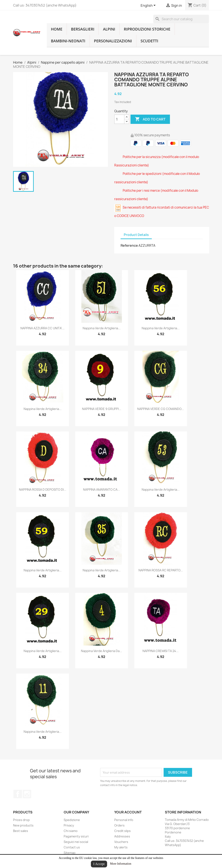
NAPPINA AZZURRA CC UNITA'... (42, 328)
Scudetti (149, 41)
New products (23, 825)
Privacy (69, 825)
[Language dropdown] (149, 6)
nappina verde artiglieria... (102, 328)
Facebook (18, 794)
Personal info (124, 820)
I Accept (99, 864)
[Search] (181, 19)
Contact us (72, 847)
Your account (128, 812)
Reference (129, 245)
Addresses (122, 836)
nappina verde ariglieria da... (102, 651)
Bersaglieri (83, 29)
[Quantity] (119, 119)
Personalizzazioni (113, 41)
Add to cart (150, 119)
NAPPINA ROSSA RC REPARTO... (161, 570)
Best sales (21, 831)
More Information (121, 864)
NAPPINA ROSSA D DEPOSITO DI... (43, 490)
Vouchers (121, 842)
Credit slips (122, 831)
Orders (119, 825)
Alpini (109, 29)
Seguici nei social (76, 842)
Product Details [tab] (136, 235)
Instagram (27, 794)
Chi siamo (71, 831)
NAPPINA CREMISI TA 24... (161, 651)
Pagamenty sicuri (76, 836)
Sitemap (70, 853)
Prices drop (21, 820)
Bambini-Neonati (68, 41)
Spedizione (72, 820)
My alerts (121, 847)
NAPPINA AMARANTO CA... (102, 490)
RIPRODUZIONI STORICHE (147, 29)
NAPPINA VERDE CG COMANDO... (161, 409)
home (57, 29)
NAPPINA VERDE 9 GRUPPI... (102, 409)
